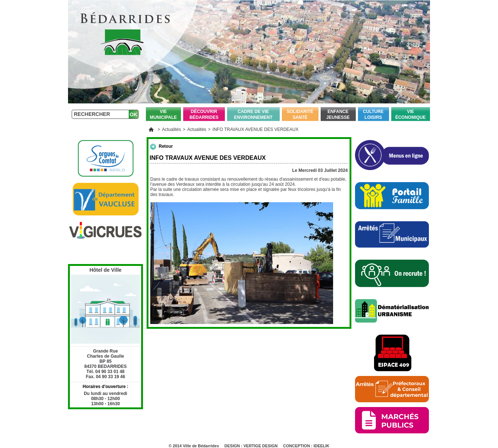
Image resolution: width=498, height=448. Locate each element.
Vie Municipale (163, 114)
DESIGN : (234, 446)
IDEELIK (321, 446)
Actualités (171, 129)
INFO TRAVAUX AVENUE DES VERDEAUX (255, 129)
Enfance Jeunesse (338, 114)
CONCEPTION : (298, 446)
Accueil (151, 129)
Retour (166, 146)
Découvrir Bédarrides (204, 114)
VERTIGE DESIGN (261, 446)
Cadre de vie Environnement (253, 114)
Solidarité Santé (300, 114)
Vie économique (410, 114)
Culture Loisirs (373, 114)
